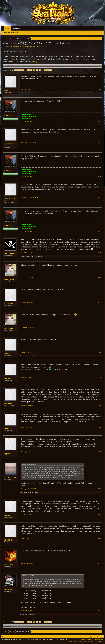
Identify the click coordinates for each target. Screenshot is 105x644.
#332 (99, 377)
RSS (102, 637)
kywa (6, 90)
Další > (50, 70)
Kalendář (17, 28)
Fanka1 (7, 453)
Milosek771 (9, 403)
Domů (99, 637)
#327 (99, 253)
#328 (99, 278)
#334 (99, 427)
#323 (99, 142)
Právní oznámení (83, 637)
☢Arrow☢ (8, 590)
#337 (99, 514)
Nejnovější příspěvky (10, 33)
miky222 (7, 379)
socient (7, 515)
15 (28, 70)
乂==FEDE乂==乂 (10, 144)
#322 (99, 121)
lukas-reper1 (9, 279)
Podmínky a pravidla (87, 640)
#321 (99, 89)
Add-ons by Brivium (86, 641)
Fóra (7, 29)
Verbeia (39, 46)
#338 (99, 539)
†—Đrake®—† (10, 253)
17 (34, 70)
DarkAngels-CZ (10, 478)
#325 (99, 197)
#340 (99, 611)
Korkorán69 (9, 304)
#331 (99, 352)
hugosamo (23, 356)
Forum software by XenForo (18, 640)
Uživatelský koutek (18, 46)
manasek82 (9, 565)
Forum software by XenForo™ (51, 640)
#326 (99, 231)
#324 (99, 176)
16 (31, 70)
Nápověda (93, 637)
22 (45, 70)
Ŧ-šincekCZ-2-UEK (10, 199)
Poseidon (8, 115)
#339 (99, 564)
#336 (99, 489)
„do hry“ (34, 62)
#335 (99, 452)
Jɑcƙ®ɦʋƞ (31, 256)
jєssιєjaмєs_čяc (25, 492)
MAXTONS (8, 428)
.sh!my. (7, 353)
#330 (99, 327)
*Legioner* (23, 256)
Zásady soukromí (99, 640)
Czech (4, 637)
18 (37, 70)
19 (40, 70)
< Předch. (18, 70)
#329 (99, 303)
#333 (99, 405)
